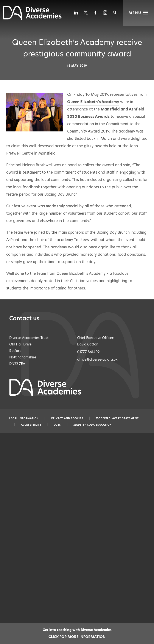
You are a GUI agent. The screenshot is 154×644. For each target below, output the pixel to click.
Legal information (24, 418)
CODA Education (99, 425)
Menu (135, 12)
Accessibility (31, 425)
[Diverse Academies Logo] (32, 19)
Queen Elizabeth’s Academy (93, 102)
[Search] (115, 12)
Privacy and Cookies (67, 418)
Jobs (58, 425)
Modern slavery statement (117, 418)
